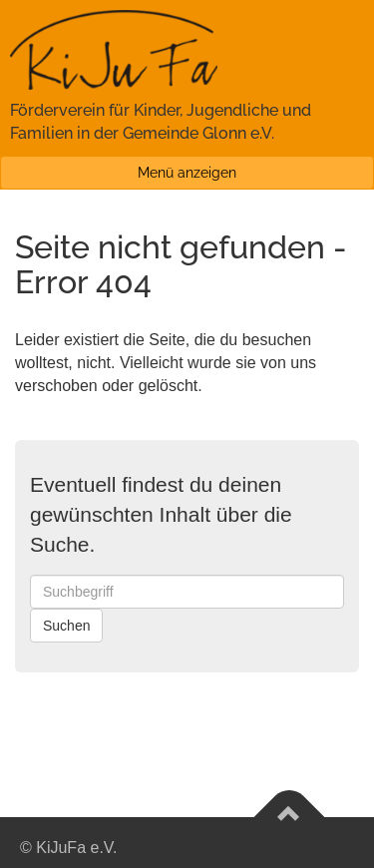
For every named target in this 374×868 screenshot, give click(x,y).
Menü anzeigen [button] (187, 173)
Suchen (66, 626)
